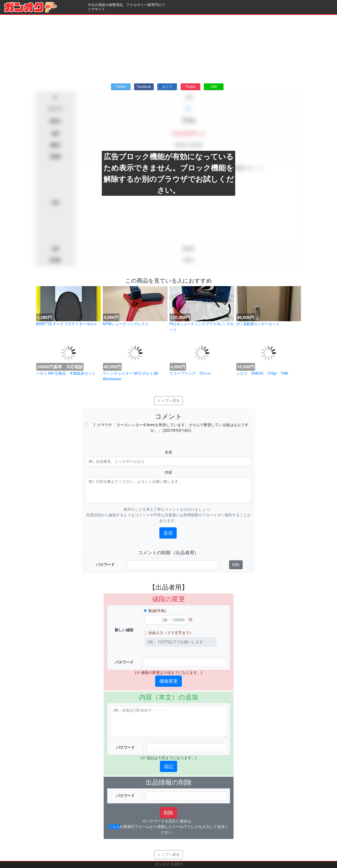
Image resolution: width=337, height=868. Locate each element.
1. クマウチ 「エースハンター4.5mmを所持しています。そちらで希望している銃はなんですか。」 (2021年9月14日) (171, 428)
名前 (168, 452)
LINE (214, 87)
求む (188, 109)
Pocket (190, 87)
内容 (168, 472)
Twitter (121, 87)
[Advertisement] (168, 48)
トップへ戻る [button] (168, 401)
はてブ (167, 87)
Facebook (144, 87)
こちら (114, 827)
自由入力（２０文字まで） (171, 633)
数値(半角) (157, 611)
